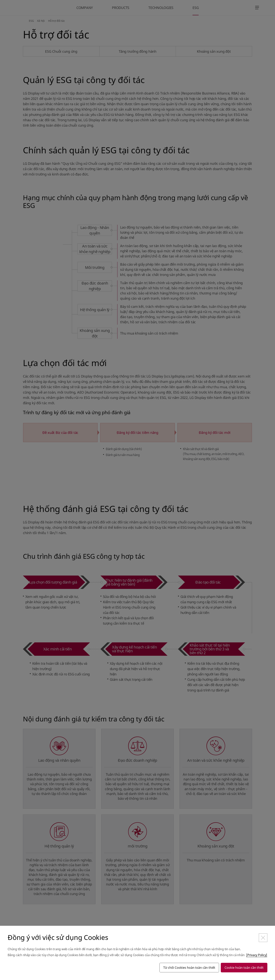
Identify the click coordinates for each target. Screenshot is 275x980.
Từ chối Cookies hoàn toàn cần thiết (189, 968)
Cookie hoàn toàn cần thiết (244, 968)
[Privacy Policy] (257, 955)
